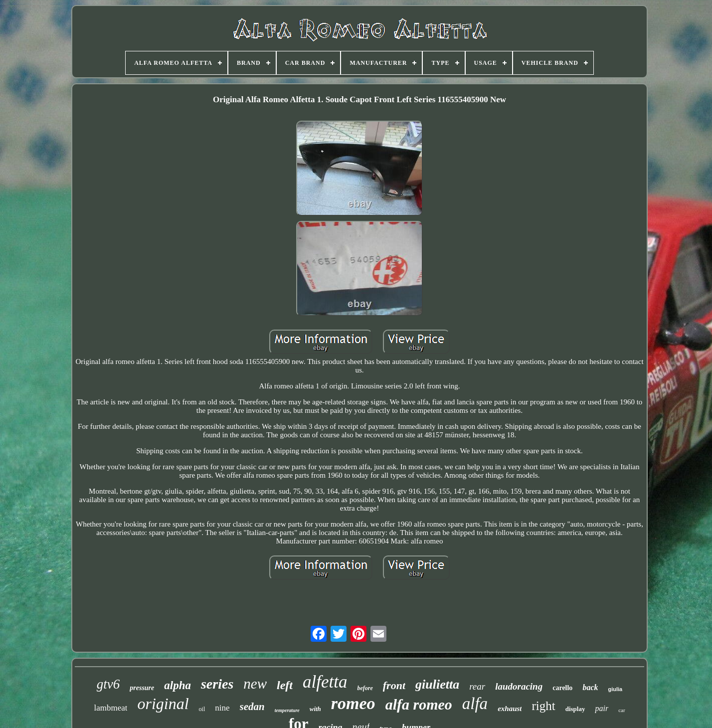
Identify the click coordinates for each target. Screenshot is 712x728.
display (575, 709)
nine (222, 708)
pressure (142, 688)
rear (477, 686)
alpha (178, 685)
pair (602, 708)
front (394, 685)
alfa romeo (419, 704)
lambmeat (110, 708)
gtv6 (108, 684)
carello (562, 688)
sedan (252, 707)
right (543, 706)
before (365, 688)
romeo (353, 703)
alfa (475, 704)
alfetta (325, 682)
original (163, 704)
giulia (615, 689)
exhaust (510, 709)
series (217, 684)
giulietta (437, 684)
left (285, 685)
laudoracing (519, 686)
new (255, 684)
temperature (287, 710)
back (590, 687)
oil (202, 709)
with (315, 709)
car (622, 710)
